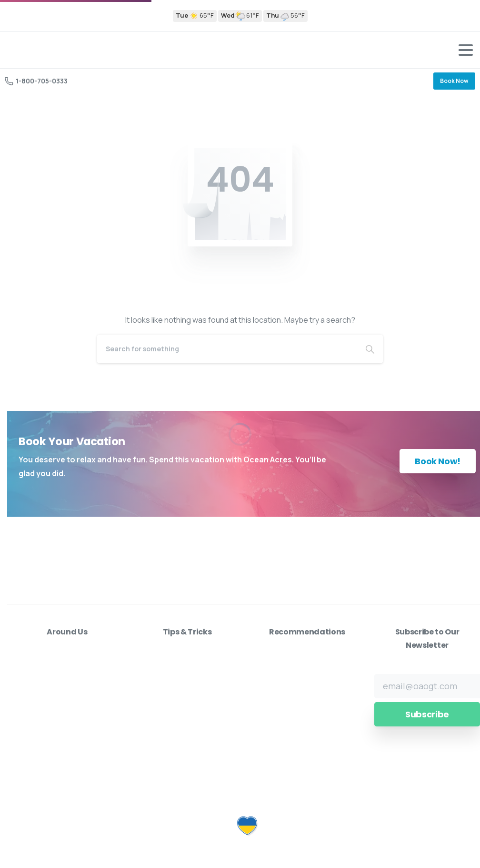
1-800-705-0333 (36, 81)
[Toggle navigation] (466, 50)
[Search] (227, 349)
